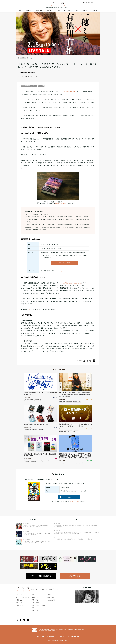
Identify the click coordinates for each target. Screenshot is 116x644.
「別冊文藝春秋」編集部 (27, 72)
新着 (20, 10)
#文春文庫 (27, 461)
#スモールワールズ (68, 431)
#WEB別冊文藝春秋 (29, 400)
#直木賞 (61, 431)
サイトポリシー (21, 595)
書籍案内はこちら (41, 576)
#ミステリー (46, 461)
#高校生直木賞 (28, 430)
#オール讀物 (62, 402)
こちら (29, 309)
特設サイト (85, 10)
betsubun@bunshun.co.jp (62, 271)
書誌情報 (95, 10)
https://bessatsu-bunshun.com (71, 283)
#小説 (25, 77)
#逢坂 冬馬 (35, 430)
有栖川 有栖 (41, 86)
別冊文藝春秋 (52, 600)
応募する (66, 497)
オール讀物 (51, 597)
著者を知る (29, 10)
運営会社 (20, 600)
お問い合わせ (21, 605)
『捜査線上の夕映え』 (61, 203)
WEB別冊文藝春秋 (26, 86)
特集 (76, 10)
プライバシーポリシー (23, 597)
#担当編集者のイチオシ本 (36, 461)
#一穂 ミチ (41, 430)
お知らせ (20, 603)
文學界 (50, 595)
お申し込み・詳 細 (64, 263)
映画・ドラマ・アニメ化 (64, 10)
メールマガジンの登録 (74, 501)
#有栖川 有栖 (69, 402)
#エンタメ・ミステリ (33, 77)
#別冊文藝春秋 (38, 400)
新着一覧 (34, 595)
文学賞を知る (50, 10)
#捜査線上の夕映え (77, 402)
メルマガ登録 (75, 576)
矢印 (48, 547)
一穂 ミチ (34, 86)
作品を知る (39, 10)
